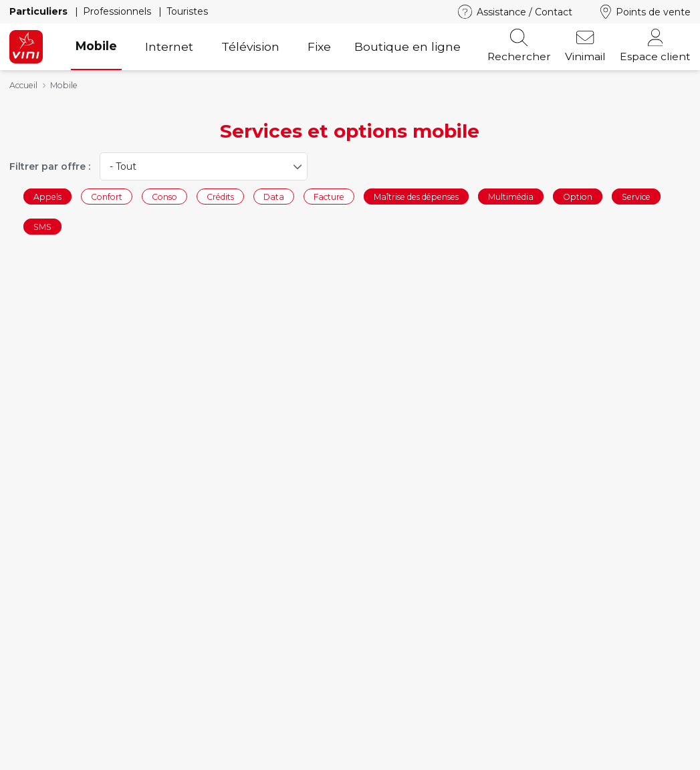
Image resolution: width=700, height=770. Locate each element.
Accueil (23, 85)
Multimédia (511, 196)
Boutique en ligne (407, 46)
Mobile (96, 46)
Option (578, 196)
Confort (107, 196)
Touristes (187, 11)
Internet (169, 46)
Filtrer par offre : (50, 166)
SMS (42, 227)
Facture (329, 196)
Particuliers (40, 11)
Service (636, 196)
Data (274, 196)
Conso (164, 196)
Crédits (220, 196)
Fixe (319, 46)
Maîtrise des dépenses (416, 196)
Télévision (250, 46)
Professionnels (118, 11)
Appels (47, 196)
